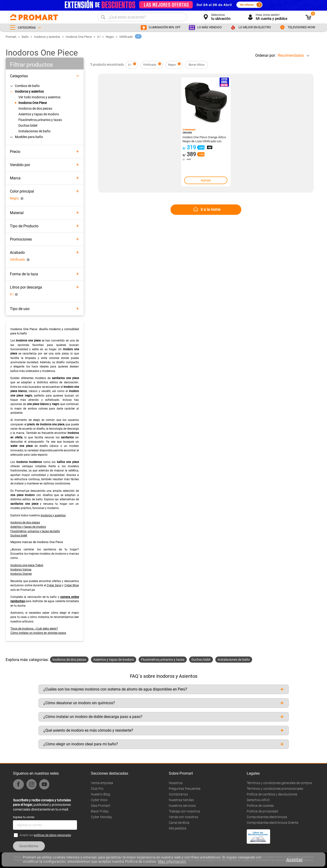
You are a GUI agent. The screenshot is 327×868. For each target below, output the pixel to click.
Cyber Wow (72, 585)
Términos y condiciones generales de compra (279, 783)
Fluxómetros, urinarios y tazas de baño (35, 531)
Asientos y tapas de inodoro (28, 527)
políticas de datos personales (52, 835)
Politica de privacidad (262, 811)
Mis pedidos (178, 828)
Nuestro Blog (100, 794)
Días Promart (101, 806)
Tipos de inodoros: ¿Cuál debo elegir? (34, 629)
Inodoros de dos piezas (25, 523)
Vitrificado (126, 37)
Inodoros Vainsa (21, 570)
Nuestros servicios (182, 806)
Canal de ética (179, 823)
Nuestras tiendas (181, 800)
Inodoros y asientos (47, 37)
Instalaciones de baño (234, 660)
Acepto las (45, 835)
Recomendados (291, 55)
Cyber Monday (102, 817)
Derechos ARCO (258, 800)
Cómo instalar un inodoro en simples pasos (38, 633)
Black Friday (100, 811)
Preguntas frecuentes (185, 789)
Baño (25, 37)
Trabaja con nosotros (184, 811)
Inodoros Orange (21, 574)
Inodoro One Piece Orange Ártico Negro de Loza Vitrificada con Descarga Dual (204, 139)
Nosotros (176, 783)
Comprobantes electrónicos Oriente (272, 823)
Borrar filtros (197, 65)
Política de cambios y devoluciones (272, 794)
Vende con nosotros (183, 817)
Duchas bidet (19, 535)
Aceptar (294, 859)
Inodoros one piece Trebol (27, 565)
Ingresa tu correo (24, 817)
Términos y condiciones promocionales (275, 789)
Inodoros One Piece (79, 37)
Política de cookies (260, 806)
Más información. (172, 862)
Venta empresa (102, 783)
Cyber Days (54, 585)
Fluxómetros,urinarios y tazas (163, 660)
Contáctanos (178, 794)
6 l (99, 37)
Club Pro (97, 789)
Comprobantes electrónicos (267, 817)
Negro (110, 37)
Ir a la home (210, 209)
